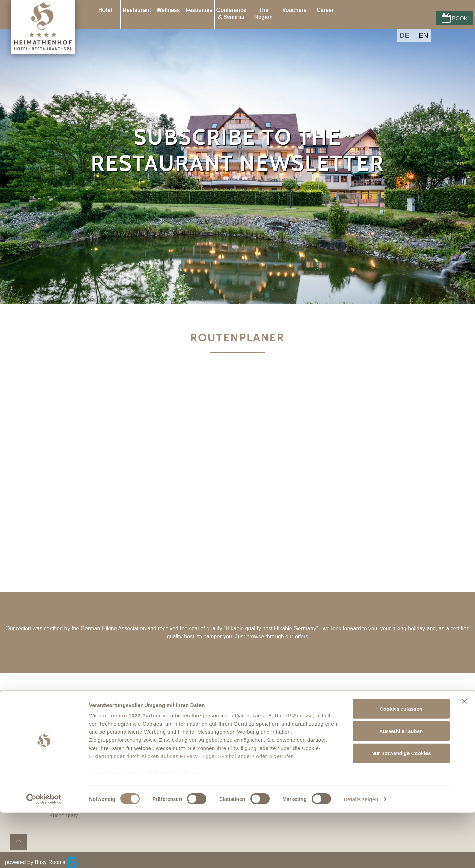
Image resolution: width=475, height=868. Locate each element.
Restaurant (137, 10)
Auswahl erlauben (401, 786)
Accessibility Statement (85, 710)
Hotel (105, 10)
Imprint (66, 726)
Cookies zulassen (401, 764)
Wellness (168, 10)
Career (325, 10)
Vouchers (294, 10)
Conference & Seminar (231, 13)
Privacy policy (74, 734)
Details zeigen (361, 855)
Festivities (199, 10)
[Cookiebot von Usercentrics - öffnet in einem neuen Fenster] (44, 855)
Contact (67, 718)
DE (404, 35)
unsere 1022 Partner (135, 771)
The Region (264, 13)
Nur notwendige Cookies (401, 809)
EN (423, 35)
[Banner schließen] (464, 757)
